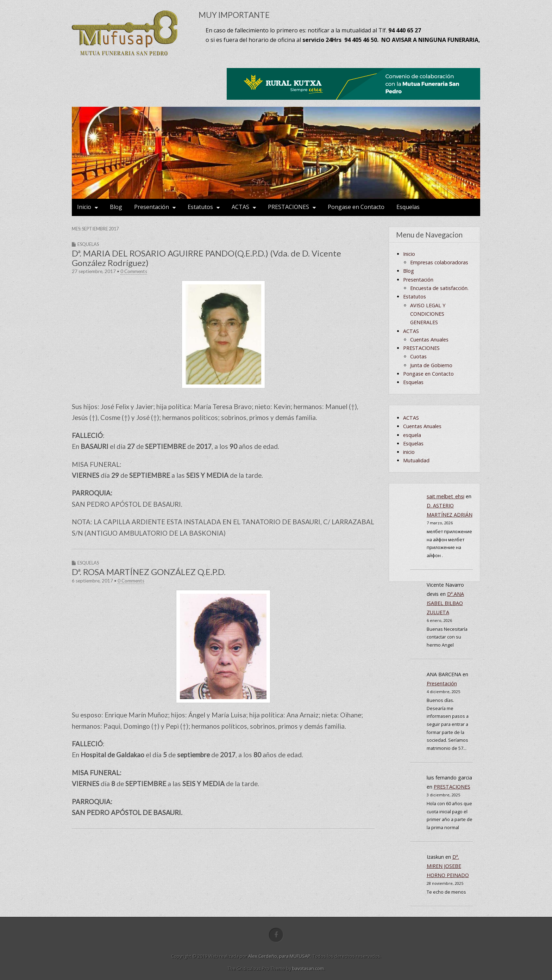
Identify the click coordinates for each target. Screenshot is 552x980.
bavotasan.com (308, 968)
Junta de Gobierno (431, 365)
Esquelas (408, 207)
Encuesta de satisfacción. (439, 288)
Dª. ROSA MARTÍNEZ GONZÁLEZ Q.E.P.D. (149, 572)
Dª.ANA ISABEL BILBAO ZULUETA (445, 603)
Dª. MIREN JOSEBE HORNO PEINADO (448, 866)
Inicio (84, 207)
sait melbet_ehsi (446, 496)
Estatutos (200, 207)
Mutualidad (416, 460)
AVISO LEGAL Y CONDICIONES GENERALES (428, 314)
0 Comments (134, 271)
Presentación (152, 207)
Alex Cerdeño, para (269, 956)
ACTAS (240, 207)
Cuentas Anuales (429, 340)
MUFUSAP (300, 956)
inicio (409, 452)
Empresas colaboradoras (439, 262)
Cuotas (418, 356)
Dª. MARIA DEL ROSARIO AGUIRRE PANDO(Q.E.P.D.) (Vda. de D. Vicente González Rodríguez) (206, 258)
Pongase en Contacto (356, 207)
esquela (412, 435)
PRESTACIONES (288, 207)
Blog (116, 207)
